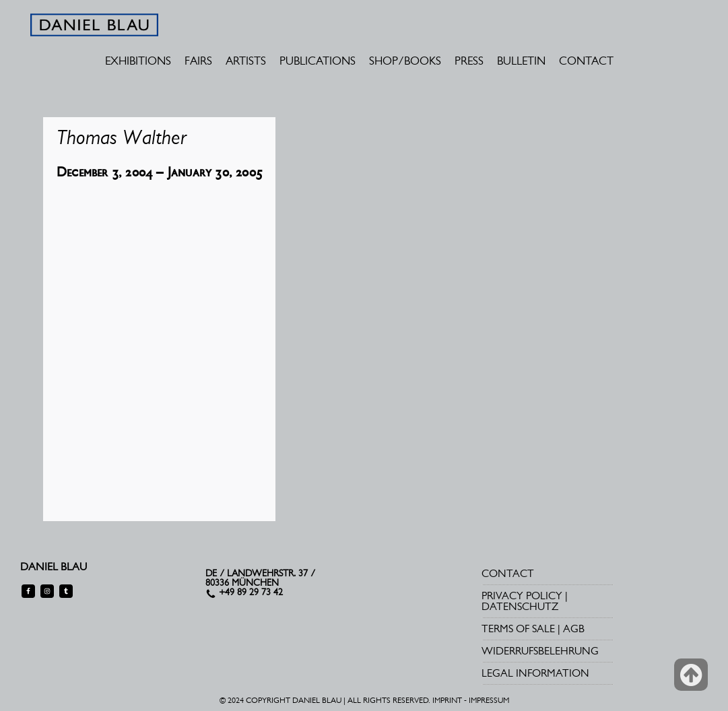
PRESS (469, 61)
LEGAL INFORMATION (535, 673)
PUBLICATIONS (318, 61)
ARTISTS (246, 61)
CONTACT (586, 61)
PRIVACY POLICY (522, 596)
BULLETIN (521, 61)
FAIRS (198, 61)
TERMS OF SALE (518, 629)
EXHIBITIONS (138, 61)
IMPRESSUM (489, 700)
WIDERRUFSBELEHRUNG (540, 651)
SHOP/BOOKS (405, 61)
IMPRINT (447, 700)
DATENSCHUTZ (520, 606)
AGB (574, 629)
